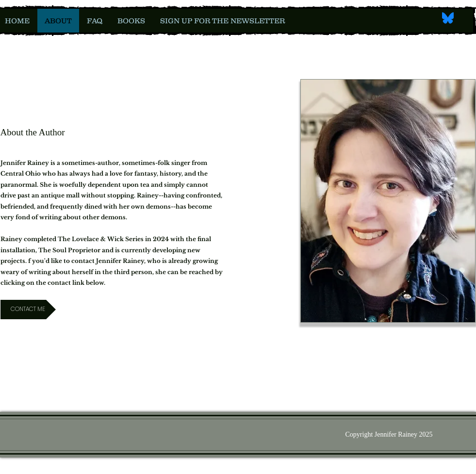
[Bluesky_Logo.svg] (448, 18)
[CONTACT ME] (28, 310)
